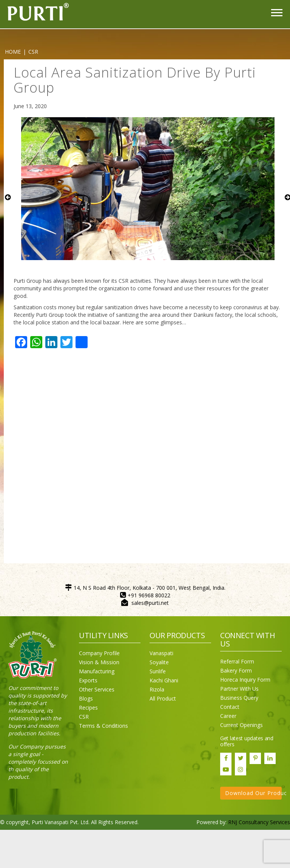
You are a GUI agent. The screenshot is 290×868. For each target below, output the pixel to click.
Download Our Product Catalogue (253, 793)
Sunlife (158, 671)
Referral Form (237, 661)
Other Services (97, 689)
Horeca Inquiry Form (245, 680)
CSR (84, 717)
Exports (88, 680)
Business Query (239, 698)
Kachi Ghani (164, 680)
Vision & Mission (99, 662)
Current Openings (241, 725)
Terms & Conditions (103, 726)
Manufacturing (97, 671)
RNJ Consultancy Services (259, 822)
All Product (163, 698)
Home (13, 52)
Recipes (88, 708)
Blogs (86, 698)
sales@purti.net (150, 603)
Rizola (157, 689)
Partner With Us (239, 689)
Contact (230, 707)
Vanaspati (161, 653)
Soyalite (159, 662)
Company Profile (99, 653)
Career (228, 716)
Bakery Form (236, 670)
